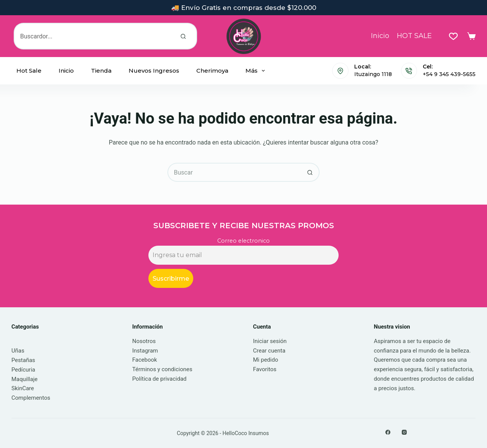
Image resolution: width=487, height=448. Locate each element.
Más (257, 71)
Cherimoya (212, 71)
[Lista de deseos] (453, 36)
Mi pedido (266, 360)
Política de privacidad (160, 379)
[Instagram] (404, 432)
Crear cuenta (269, 351)
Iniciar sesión (270, 341)
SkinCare (23, 388)
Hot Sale (29, 71)
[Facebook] (388, 432)
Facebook (145, 360)
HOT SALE (414, 36)
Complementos (31, 398)
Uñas (18, 351)
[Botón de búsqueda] (184, 36)
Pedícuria (23, 370)
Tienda (101, 71)
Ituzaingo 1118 (373, 74)
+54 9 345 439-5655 (449, 74)
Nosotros (144, 341)
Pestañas (23, 360)
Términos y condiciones (162, 369)
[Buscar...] (92, 36)
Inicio (380, 36)
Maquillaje (25, 379)
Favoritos (265, 369)
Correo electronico (243, 241)
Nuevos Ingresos (154, 71)
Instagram (145, 351)
